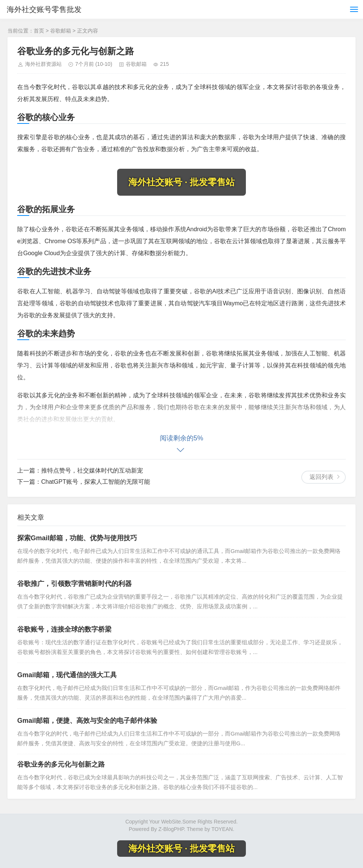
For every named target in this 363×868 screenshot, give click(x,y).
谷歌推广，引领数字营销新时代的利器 (74, 584)
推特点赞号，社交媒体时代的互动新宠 (92, 470)
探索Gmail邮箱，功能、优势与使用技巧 (77, 538)
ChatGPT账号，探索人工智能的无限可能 (96, 482)
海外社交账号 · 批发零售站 (181, 182)
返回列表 (321, 477)
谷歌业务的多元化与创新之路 (61, 764)
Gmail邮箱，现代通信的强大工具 (67, 675)
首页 (39, 31)
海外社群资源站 (43, 64)
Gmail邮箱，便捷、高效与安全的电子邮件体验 (87, 721)
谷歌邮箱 (61, 31)
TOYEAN (222, 829)
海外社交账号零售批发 (44, 9)
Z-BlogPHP (171, 829)
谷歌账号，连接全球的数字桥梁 (64, 629)
